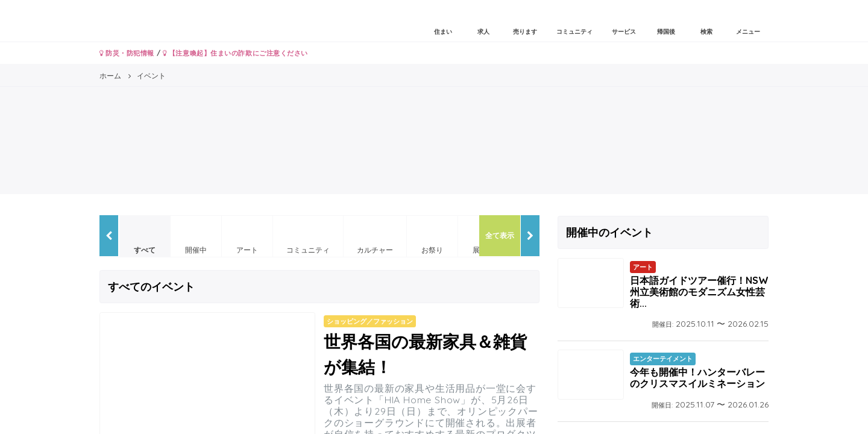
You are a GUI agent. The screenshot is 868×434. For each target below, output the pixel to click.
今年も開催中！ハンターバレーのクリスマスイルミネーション (697, 378)
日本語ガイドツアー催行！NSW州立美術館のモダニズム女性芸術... (699, 292)
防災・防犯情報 (127, 53)
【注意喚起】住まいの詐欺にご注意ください (235, 53)
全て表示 (500, 235)
